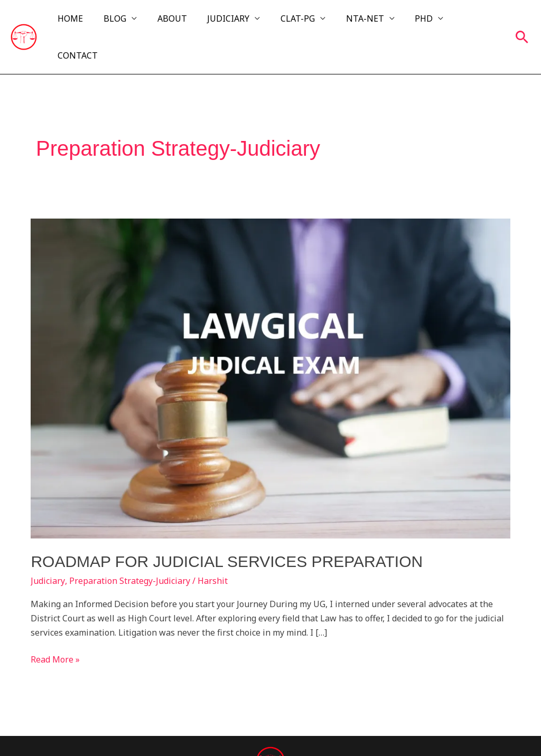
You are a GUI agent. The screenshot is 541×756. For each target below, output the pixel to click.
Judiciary (48, 550)
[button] (522, 22)
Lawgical (124, 730)
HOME (86, 22)
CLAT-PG (299, 22)
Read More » (55, 628)
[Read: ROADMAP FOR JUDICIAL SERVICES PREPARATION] (270, 347)
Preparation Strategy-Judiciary (129, 550)
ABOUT (180, 22)
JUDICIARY (233, 22)
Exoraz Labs (475, 730)
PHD (418, 22)
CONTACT (474, 22)
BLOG (127, 22)
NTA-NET (362, 22)
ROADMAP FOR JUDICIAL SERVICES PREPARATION (227, 531)
